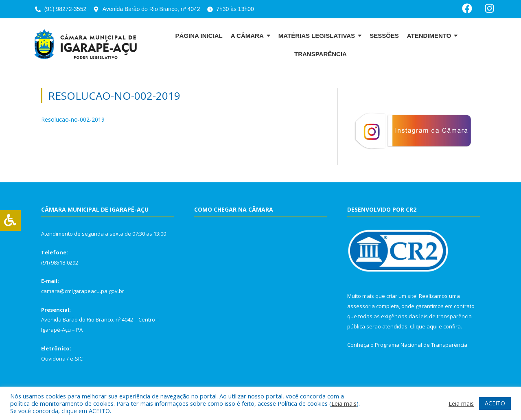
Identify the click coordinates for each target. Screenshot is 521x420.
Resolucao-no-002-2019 (73, 119)
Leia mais (344, 403)
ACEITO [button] (495, 403)
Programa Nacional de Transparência (421, 345)
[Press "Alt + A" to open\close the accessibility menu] (10, 220)
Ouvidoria (53, 359)
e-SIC (76, 359)
